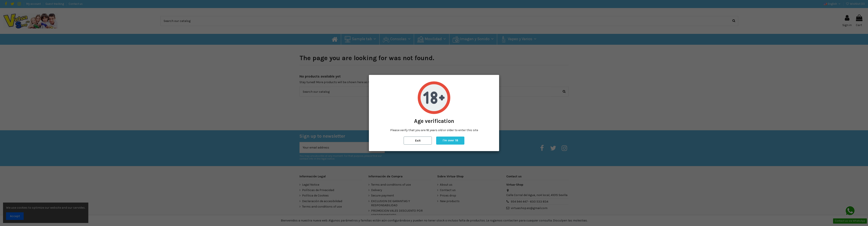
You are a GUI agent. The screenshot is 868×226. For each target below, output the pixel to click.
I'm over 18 (450, 140)
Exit (418, 141)
